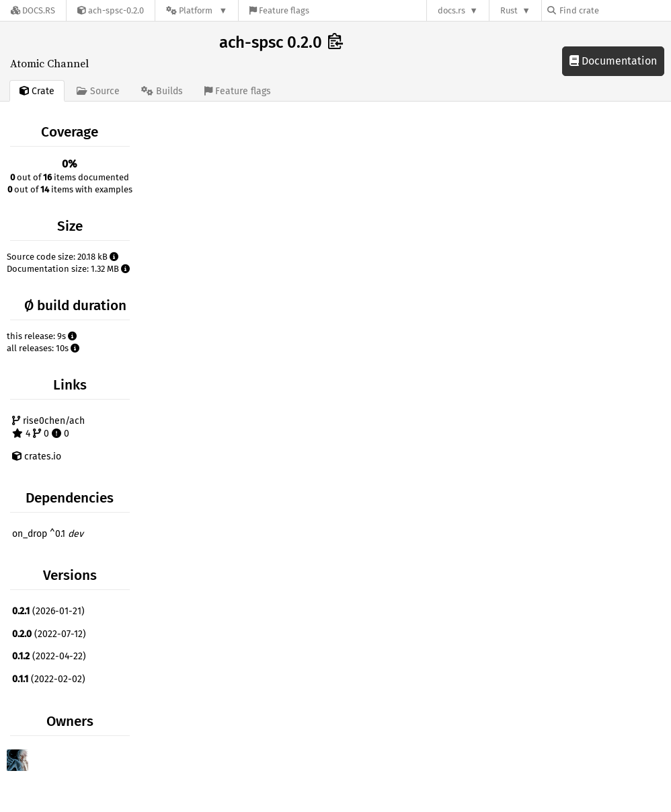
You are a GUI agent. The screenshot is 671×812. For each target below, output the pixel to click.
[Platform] (197, 10)
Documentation (613, 61)
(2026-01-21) (48, 611)
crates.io (37, 456)
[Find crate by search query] (615, 10)
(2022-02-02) (49, 679)
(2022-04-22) (49, 656)
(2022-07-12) (49, 634)
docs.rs (451, 10)
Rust (509, 10)
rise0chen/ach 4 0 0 (48, 428)
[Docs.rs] (33, 10)
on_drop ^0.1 (48, 534)
